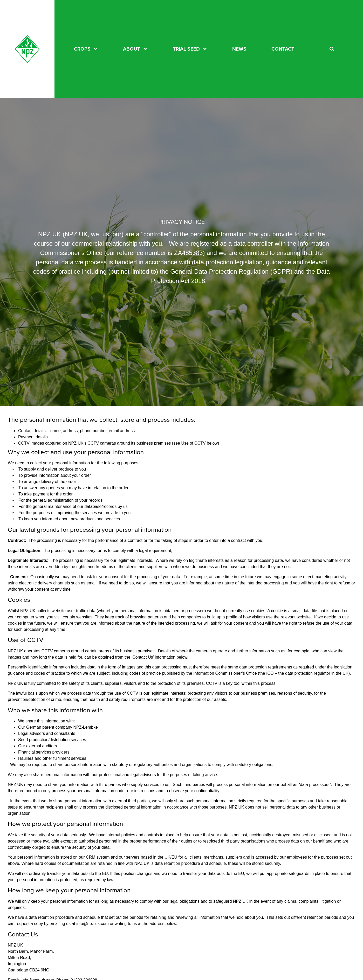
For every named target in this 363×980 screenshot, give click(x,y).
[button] (332, 49)
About (135, 49)
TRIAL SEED (190, 49)
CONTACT (283, 49)
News (239, 49)
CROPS (86, 49)
